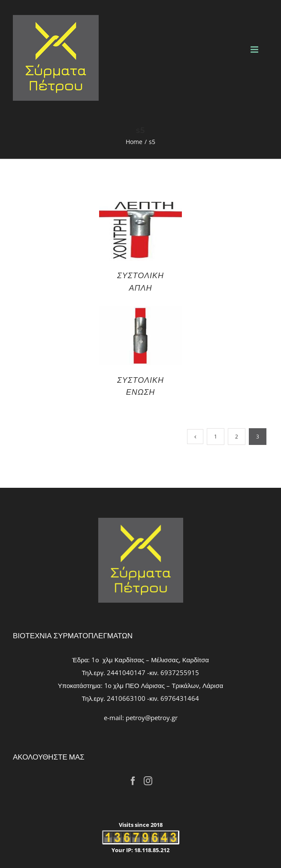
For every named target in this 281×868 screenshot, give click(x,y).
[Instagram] (148, 781)
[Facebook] (133, 781)
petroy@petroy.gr (152, 718)
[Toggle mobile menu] (255, 50)
